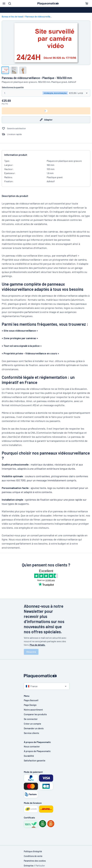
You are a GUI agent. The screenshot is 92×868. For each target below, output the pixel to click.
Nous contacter (32, 746)
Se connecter (31, 719)
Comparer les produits (35, 714)
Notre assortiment (33, 710)
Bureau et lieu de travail (13, 17)
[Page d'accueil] (46, 676)
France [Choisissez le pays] (32, 686)
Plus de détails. (38, 645)
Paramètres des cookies (35, 861)
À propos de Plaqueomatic (37, 751)
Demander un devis (34, 728)
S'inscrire (31, 652)
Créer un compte (32, 724)
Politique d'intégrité (33, 851)
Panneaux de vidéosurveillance (39, 17)
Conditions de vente (33, 856)
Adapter (46, 120)
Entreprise (29, 866)
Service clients (31, 733)
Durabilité (29, 756)
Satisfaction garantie (35, 760)
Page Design (30, 705)
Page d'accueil (31, 700)
